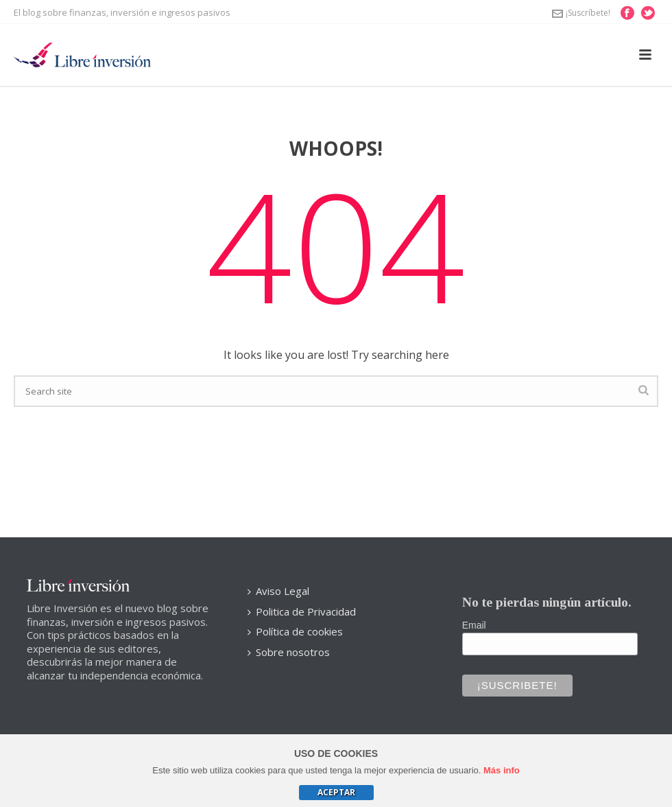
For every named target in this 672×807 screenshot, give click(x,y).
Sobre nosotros (289, 652)
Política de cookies (295, 631)
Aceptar (336, 792)
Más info (502, 770)
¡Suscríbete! (581, 13)
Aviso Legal (278, 591)
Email (474, 625)
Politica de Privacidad (302, 611)
